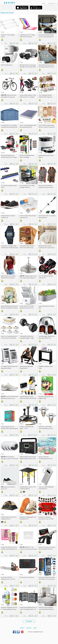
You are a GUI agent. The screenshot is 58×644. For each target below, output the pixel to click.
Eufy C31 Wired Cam (7, 65)
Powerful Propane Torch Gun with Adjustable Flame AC (47, 548)
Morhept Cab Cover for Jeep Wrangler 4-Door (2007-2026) (28, 66)
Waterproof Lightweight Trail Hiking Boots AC (28, 518)
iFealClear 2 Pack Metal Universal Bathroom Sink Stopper (46, 428)
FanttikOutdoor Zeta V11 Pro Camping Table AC (28, 488)
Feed (35, 628)
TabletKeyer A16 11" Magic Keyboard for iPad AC (27, 36)
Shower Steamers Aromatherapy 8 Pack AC (46, 458)
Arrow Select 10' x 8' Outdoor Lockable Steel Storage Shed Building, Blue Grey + (9, 127)
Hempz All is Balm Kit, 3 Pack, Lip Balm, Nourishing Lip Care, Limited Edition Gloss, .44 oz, (9, 549)
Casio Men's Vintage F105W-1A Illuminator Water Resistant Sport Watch (9, 248)
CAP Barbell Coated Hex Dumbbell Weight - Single (27, 337)
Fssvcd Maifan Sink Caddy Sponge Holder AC (27, 186)
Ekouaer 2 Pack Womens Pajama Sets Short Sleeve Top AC (46, 187)
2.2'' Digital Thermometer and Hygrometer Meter (9, 367)
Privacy (29, 628)
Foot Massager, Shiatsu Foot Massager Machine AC (47, 337)
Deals (43, 3)
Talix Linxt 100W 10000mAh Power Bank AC (46, 488)
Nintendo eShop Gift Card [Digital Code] (46, 397)
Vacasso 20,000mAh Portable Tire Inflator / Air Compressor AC (47, 579)
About (22, 628)
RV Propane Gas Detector (27, 577)
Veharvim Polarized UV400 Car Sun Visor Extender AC (46, 36)
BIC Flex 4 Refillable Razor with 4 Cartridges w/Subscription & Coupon (27, 157)
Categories (52, 3)
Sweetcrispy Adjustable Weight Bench (26, 367)
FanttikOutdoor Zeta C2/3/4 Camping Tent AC (9, 518)
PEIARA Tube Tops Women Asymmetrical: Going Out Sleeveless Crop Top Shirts (9, 278)
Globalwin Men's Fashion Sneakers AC (8, 217)
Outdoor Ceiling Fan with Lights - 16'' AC (27, 428)
